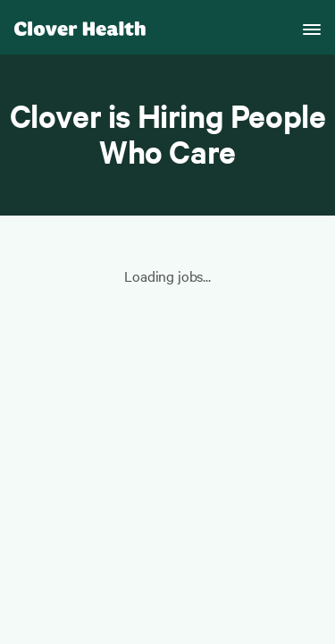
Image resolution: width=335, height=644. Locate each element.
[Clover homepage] (80, 27)
